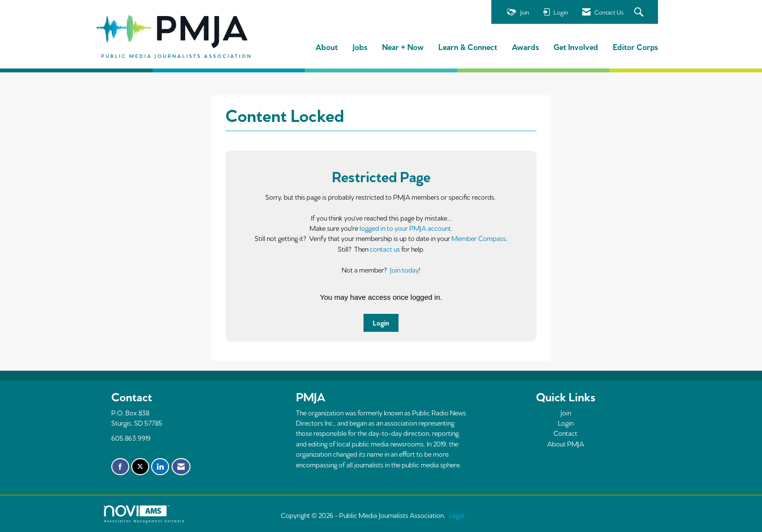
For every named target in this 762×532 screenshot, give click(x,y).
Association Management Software (145, 514)
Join (566, 412)
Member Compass (479, 238)
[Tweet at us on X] (140, 467)
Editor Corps (635, 46)
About (327, 46)
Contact (565, 433)
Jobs (360, 46)
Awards (525, 46)
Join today (404, 270)
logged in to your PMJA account (405, 228)
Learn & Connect (468, 46)
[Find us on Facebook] (120, 467)
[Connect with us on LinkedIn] (160, 467)
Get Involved (576, 46)
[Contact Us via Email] (181, 467)
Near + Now (403, 46)
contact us (385, 249)
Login (381, 323)
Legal (457, 515)
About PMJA (566, 444)
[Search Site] (640, 12)
